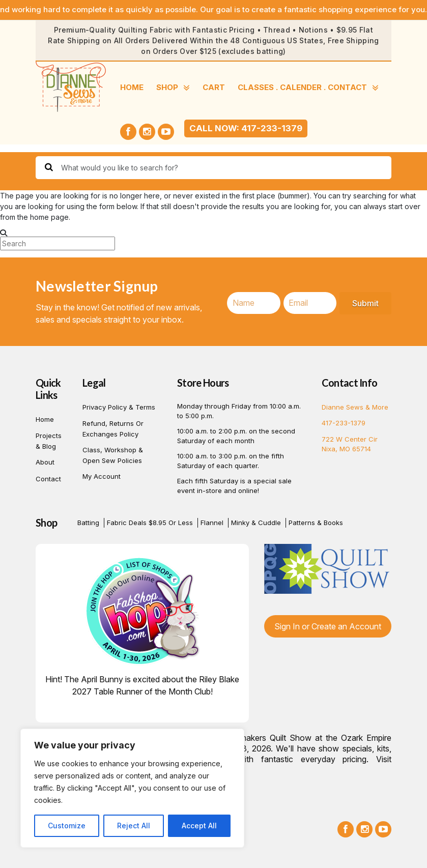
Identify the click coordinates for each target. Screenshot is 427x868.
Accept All (199, 826)
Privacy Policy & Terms (119, 407)
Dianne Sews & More (355, 407)
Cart (214, 87)
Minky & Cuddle (256, 523)
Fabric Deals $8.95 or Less (150, 523)
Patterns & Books (316, 523)
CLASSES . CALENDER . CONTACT (308, 88)
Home (132, 87)
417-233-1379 (344, 423)
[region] (132, 788)
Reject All (134, 826)
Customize (67, 826)
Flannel (212, 523)
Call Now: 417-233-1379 (246, 128)
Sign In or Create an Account (328, 626)
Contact (48, 479)
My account (102, 476)
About (45, 462)
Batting (88, 523)
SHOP (173, 88)
